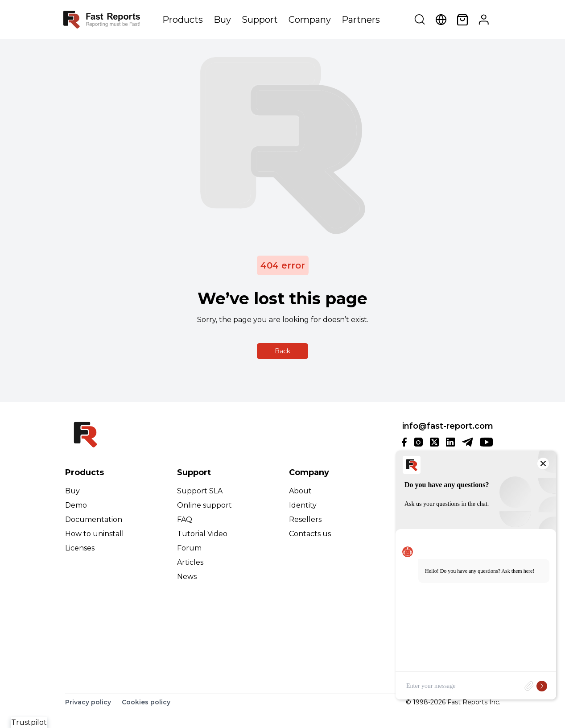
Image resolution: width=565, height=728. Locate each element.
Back (282, 351)
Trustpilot (29, 722)
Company (310, 20)
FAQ (185, 519)
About (300, 491)
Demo (76, 505)
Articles (190, 562)
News (187, 577)
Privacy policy (88, 702)
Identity (303, 505)
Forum (189, 548)
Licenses (80, 548)
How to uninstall (95, 534)
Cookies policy (146, 702)
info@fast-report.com (448, 426)
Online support (204, 505)
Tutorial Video (202, 534)
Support (260, 20)
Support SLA (200, 491)
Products (183, 20)
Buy (222, 20)
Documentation (94, 519)
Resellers (305, 519)
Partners (361, 20)
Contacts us (310, 534)
